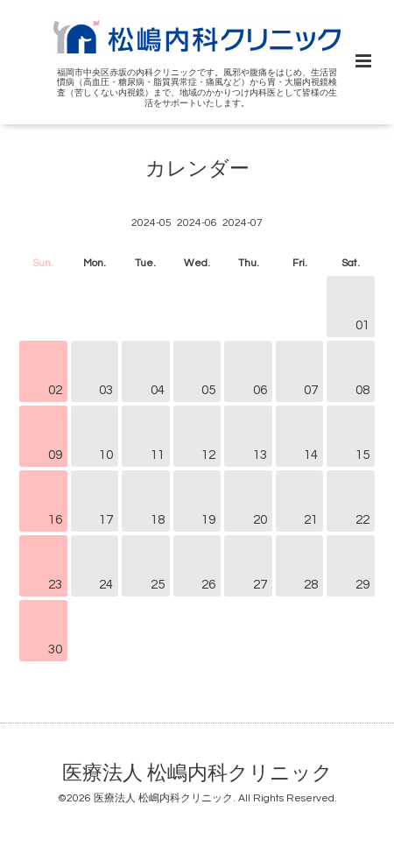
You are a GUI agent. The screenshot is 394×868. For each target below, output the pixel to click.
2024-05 (151, 223)
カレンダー (197, 169)
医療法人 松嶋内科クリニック (197, 774)
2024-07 (243, 223)
